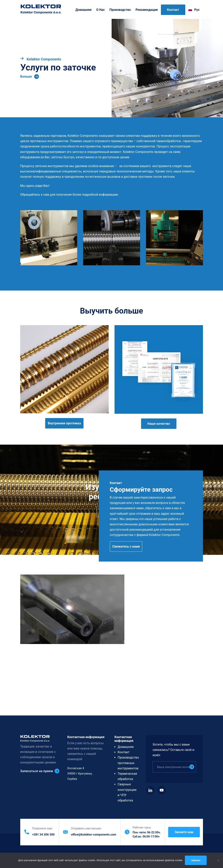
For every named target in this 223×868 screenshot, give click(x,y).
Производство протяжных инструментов (128, 763)
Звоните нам (184, 832)
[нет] (218, 860)
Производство (120, 10)
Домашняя (84, 10)
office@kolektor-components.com (94, 835)
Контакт (173, 10)
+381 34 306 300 (43, 835)
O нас (100, 10)
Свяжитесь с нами (126, 546)
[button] (49, 238)
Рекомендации (147, 10)
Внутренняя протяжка (64, 423)
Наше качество (159, 424)
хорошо (196, 860)
